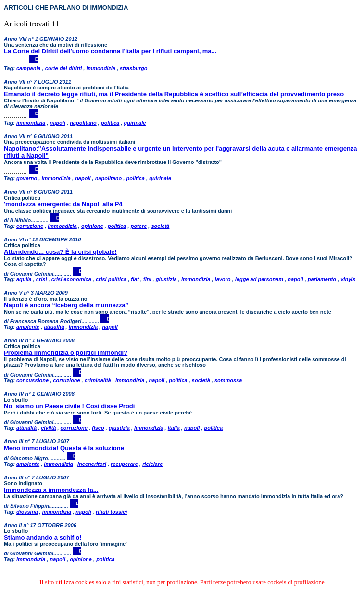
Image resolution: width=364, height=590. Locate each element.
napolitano (83, 123)
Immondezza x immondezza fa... (51, 490)
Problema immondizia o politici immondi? (66, 353)
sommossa (228, 380)
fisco (98, 428)
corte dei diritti (63, 68)
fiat (135, 279)
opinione (92, 226)
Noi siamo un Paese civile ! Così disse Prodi (69, 406)
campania (29, 68)
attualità (54, 327)
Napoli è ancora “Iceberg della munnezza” (66, 305)
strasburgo (133, 68)
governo (27, 178)
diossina (27, 512)
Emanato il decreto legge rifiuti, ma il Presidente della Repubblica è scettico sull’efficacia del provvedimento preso (174, 94)
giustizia (166, 279)
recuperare (124, 464)
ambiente (28, 327)
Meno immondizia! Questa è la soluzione (64, 448)
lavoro (223, 279)
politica (110, 123)
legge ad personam (259, 279)
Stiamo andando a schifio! (43, 537)
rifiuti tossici (111, 512)
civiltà (48, 428)
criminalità (98, 380)
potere (139, 226)
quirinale (135, 123)
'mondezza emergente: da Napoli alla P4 (63, 204)
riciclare (152, 464)
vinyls (348, 279)
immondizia (101, 68)
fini (147, 279)
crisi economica (71, 279)
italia (174, 428)
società (160, 226)
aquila (24, 279)
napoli (58, 123)
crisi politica (111, 279)
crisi (42, 279)
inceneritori (92, 464)
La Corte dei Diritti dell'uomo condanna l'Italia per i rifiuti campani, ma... (110, 51)
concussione (32, 380)
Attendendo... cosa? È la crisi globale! (60, 252)
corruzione (30, 226)
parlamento (322, 279)
